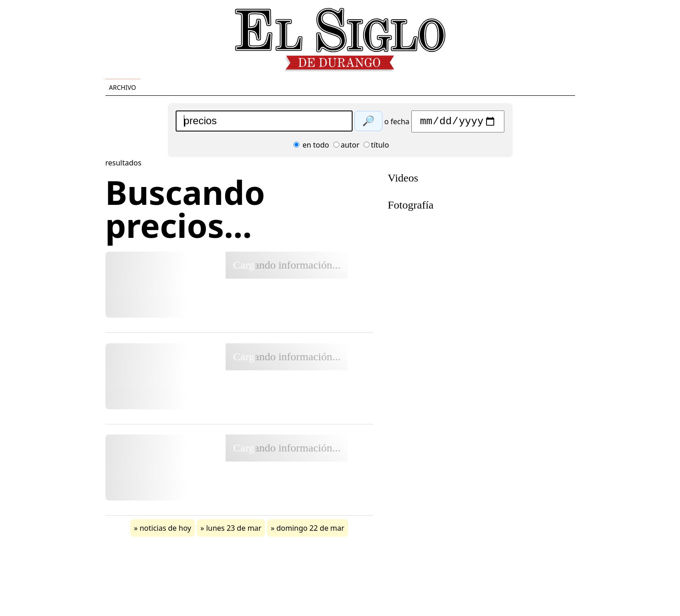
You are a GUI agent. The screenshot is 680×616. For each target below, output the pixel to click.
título (376, 147)
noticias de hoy (165, 530)
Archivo (123, 87)
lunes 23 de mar (234, 530)
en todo (311, 147)
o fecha (397, 124)
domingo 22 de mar (310, 530)
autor (346, 147)
